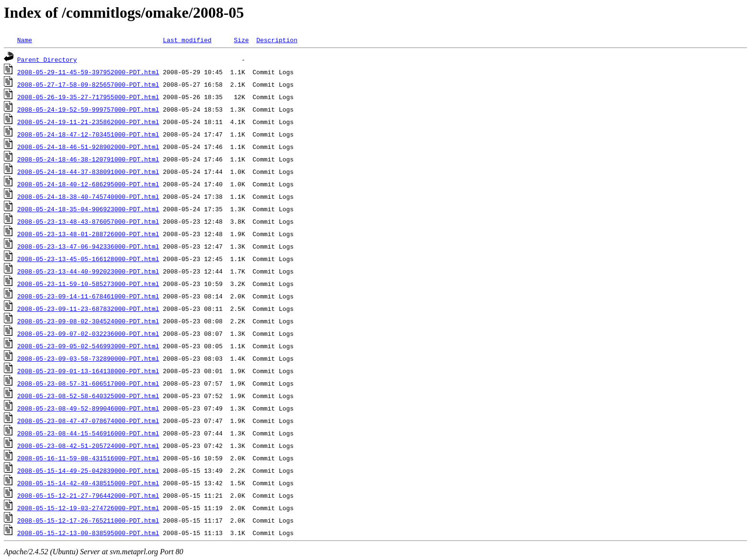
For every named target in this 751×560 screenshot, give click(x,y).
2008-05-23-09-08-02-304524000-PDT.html (88, 321)
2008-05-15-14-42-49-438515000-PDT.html (88, 483)
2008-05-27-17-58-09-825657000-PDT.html (88, 84)
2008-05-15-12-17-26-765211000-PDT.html (88, 520)
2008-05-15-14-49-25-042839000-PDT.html (88, 470)
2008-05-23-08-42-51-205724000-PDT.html (88, 446)
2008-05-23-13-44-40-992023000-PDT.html (88, 271)
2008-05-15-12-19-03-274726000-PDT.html (88, 508)
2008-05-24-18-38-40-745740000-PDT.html (88, 196)
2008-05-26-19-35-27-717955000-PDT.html (88, 97)
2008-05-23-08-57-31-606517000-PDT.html (88, 383)
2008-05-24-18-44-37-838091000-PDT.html (88, 171)
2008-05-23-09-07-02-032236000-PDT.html (88, 333)
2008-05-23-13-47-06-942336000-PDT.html (88, 246)
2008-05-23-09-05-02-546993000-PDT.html (88, 346)
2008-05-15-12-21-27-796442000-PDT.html (88, 495)
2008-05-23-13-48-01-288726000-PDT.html (88, 234)
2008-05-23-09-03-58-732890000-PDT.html (88, 358)
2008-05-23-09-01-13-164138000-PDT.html (88, 371)
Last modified (187, 40)
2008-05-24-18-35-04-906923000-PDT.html (88, 209)
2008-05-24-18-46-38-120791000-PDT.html (88, 159)
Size (241, 40)
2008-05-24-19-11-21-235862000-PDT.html (88, 122)
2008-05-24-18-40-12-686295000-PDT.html (88, 184)
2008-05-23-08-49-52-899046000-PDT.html (88, 408)
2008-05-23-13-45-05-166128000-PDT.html (88, 259)
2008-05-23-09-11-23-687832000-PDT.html (88, 309)
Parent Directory (47, 59)
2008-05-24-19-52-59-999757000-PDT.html (88, 109)
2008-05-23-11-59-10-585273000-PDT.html (88, 284)
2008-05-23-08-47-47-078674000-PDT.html (88, 421)
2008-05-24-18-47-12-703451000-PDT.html (88, 134)
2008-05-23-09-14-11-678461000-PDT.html (88, 296)
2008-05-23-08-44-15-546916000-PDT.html (88, 433)
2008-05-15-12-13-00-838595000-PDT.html (88, 533)
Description (277, 40)
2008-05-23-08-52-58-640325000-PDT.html (88, 396)
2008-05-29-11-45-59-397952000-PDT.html (88, 72)
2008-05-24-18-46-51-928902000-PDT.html (88, 147)
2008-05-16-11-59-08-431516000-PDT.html (88, 458)
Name (25, 40)
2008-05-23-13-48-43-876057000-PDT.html (88, 221)
